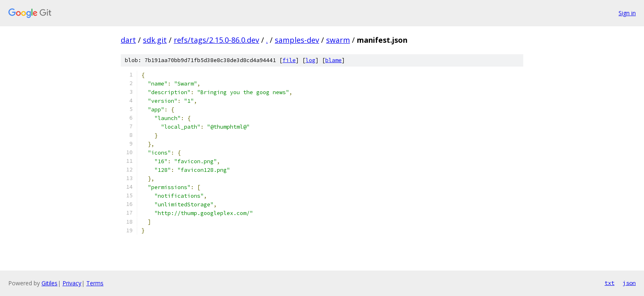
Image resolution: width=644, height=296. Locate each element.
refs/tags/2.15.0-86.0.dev (216, 40)
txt (609, 283)
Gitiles (49, 283)
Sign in (627, 13)
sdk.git (155, 40)
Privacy (72, 283)
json (629, 283)
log (310, 60)
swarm (338, 40)
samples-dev (297, 40)
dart (128, 40)
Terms (95, 283)
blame (333, 60)
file (289, 60)
